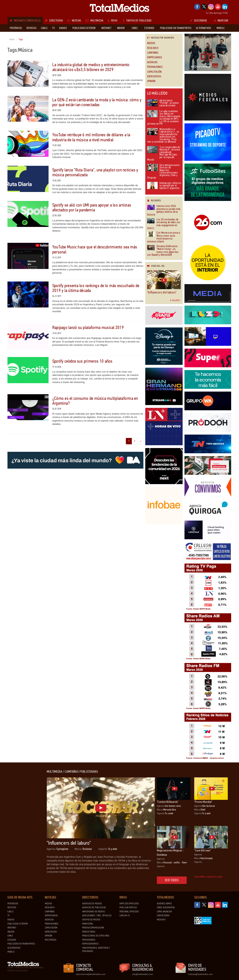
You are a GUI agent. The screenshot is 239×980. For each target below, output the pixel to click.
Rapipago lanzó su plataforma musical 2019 (88, 328)
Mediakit (161, 920)
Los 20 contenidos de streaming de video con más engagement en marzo (164, 224)
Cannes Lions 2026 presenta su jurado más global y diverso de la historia (164, 210)
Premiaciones (155, 67)
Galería (175, 300)
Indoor (11, 932)
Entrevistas (154, 77)
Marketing (88, 924)
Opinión (151, 81)
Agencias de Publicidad (94, 907)
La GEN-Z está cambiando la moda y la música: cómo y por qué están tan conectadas (97, 102)
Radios (11, 920)
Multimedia (51, 940)
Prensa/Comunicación (93, 928)
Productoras (89, 932)
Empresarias (155, 57)
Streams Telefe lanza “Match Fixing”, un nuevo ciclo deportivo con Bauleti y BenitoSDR (163, 251)
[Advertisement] (22, 826)
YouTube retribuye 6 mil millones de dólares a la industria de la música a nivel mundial (91, 137)
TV (8, 916)
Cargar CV (125, 916)
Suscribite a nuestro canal (208, 877)
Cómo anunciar (164, 912)
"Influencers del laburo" (162, 292)
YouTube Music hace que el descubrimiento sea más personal (95, 249)
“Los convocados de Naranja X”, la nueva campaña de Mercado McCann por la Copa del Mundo (164, 154)
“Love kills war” (203, 850)
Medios (151, 43)
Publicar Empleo (128, 907)
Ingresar (221, 21)
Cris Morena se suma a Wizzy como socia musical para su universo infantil (163, 237)
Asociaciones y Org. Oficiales (97, 916)
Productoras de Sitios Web (96, 936)
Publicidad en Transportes (21, 944)
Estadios (12, 940)
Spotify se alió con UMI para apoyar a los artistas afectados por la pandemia (92, 208)
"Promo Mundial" (203, 802)
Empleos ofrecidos (129, 904)
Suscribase (199, 21)
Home (12, 39)
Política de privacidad (17, 970)
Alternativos (14, 948)
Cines (10, 936)
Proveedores (89, 940)
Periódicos (13, 904)
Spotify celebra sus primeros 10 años (82, 361)
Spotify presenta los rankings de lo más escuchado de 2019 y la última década (96, 288)
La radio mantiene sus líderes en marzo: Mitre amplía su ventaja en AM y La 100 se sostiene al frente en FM (164, 118)
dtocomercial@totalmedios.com (90, 974)
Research (153, 48)
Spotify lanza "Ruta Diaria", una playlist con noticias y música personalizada (95, 172)
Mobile (11, 952)
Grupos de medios (91, 920)
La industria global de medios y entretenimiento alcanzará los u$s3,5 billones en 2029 (91, 67)
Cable (10, 912)
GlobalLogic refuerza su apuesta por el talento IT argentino (164, 186)
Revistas (12, 907)
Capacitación (154, 72)
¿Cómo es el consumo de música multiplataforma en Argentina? (95, 401)
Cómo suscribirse (166, 907)
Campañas (153, 53)
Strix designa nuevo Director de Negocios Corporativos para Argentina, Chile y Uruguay (163, 172)
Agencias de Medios (92, 904)
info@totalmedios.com (143, 974)
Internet (12, 928)
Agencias (152, 62)
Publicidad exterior (18, 924)
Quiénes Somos (164, 904)
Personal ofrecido (129, 912)
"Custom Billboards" (168, 802)
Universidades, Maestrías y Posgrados (96, 950)
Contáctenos (163, 916)
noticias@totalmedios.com (200, 974)
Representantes (90, 944)
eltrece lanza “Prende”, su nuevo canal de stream (163, 103)
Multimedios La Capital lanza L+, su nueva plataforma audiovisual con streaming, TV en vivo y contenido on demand (163, 136)
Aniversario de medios (94, 912)
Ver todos (172, 880)
